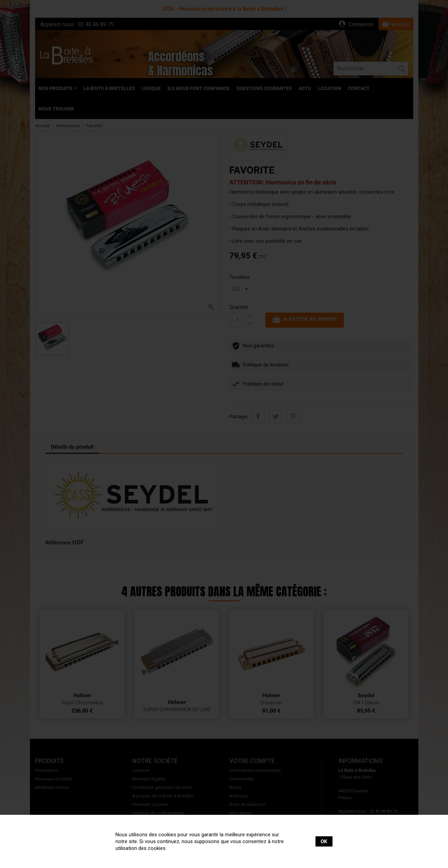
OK (324, 841)
